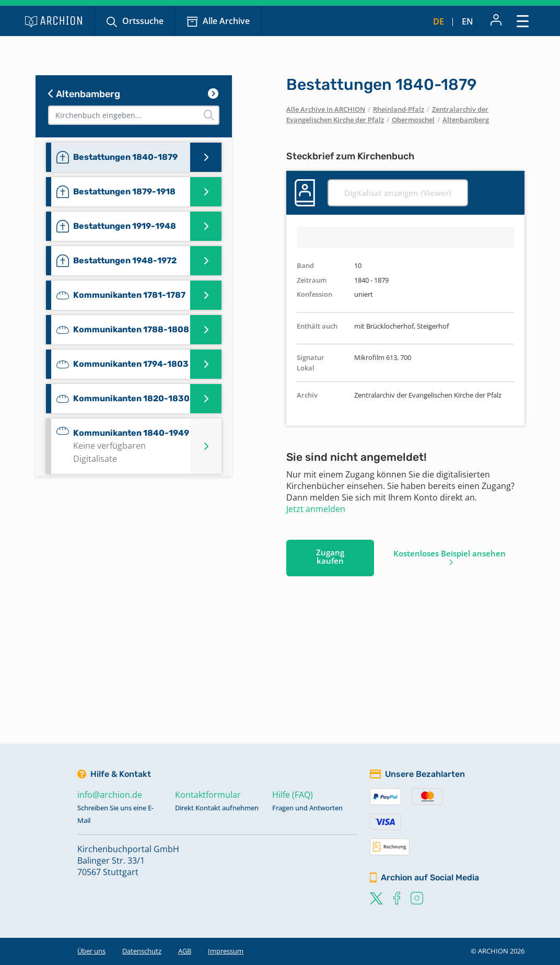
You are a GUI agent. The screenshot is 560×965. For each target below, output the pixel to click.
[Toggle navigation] (523, 21)
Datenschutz (142, 951)
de (439, 21)
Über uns (91, 951)
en (468, 21)
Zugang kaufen (330, 556)
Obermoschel (413, 120)
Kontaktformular (208, 795)
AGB (185, 951)
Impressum (226, 951)
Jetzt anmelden (316, 509)
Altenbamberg (84, 94)
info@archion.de (110, 795)
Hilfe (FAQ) (293, 795)
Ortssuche (143, 21)
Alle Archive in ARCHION (326, 109)
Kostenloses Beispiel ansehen (450, 553)
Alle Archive (226, 21)
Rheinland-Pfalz (399, 109)
